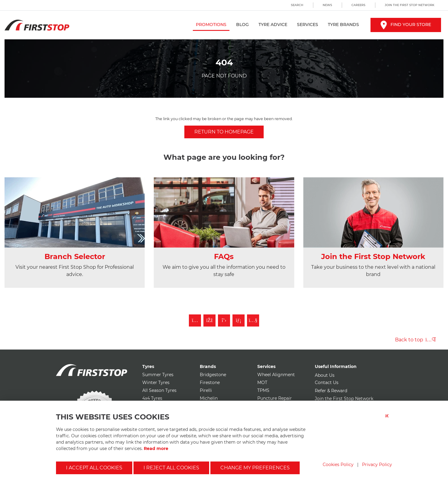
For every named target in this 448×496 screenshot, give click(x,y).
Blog (242, 25)
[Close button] (389, 420)
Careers (358, 5)
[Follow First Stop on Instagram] (195, 320)
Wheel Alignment (276, 375)
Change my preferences (255, 468)
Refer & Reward (331, 391)
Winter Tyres (156, 383)
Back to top (415, 340)
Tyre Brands (343, 25)
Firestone (210, 383)
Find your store (406, 25)
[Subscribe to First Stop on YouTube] (253, 320)
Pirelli (206, 390)
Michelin (209, 398)
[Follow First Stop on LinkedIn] (239, 320)
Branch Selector (75, 256)
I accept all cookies (94, 468)
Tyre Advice (273, 25)
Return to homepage (224, 132)
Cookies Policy (338, 465)
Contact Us (327, 383)
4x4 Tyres (152, 398)
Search (297, 5)
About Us (325, 375)
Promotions (211, 25)
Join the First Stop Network (410, 5)
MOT (262, 383)
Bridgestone (213, 375)
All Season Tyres (159, 390)
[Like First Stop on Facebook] (209, 320)
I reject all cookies (171, 468)
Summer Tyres (158, 375)
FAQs (224, 256)
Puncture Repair (275, 398)
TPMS (263, 390)
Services (308, 25)
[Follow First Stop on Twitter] (224, 320)
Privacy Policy (377, 465)
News (327, 5)
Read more (156, 448)
